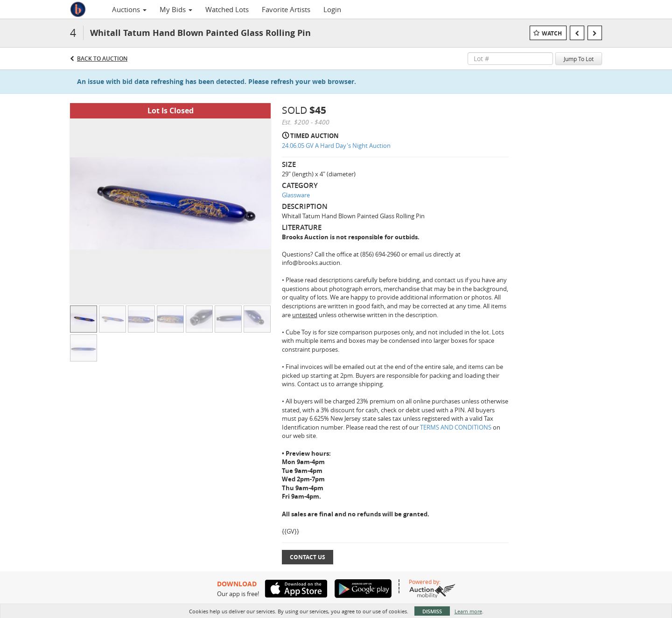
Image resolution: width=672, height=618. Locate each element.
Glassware (296, 195)
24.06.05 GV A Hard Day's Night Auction (336, 146)
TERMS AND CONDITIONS (456, 427)
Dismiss (432, 611)
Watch (552, 33)
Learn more (468, 611)
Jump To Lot (579, 59)
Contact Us (308, 557)
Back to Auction (102, 59)
